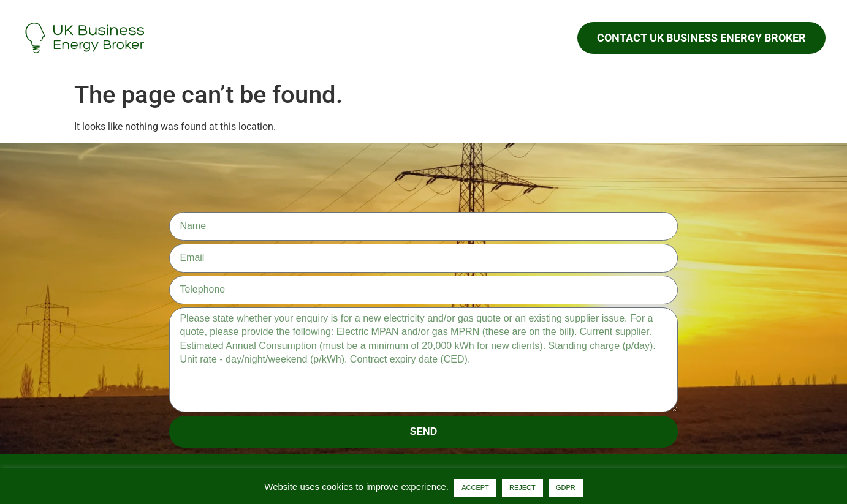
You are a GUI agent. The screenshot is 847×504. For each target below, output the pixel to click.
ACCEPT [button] (475, 487)
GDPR (566, 487)
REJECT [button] (522, 487)
